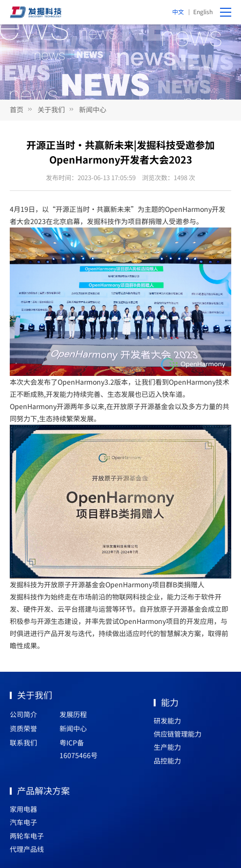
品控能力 (167, 764)
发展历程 (73, 717)
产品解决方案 (43, 793)
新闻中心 (93, 109)
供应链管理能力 (178, 737)
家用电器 (23, 812)
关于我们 (51, 109)
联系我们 (23, 745)
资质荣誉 (23, 731)
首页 (17, 109)
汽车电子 (23, 825)
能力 (170, 705)
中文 (178, 11)
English (203, 11)
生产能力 (167, 750)
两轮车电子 (27, 839)
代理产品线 (27, 852)
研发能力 (167, 723)
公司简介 (23, 717)
